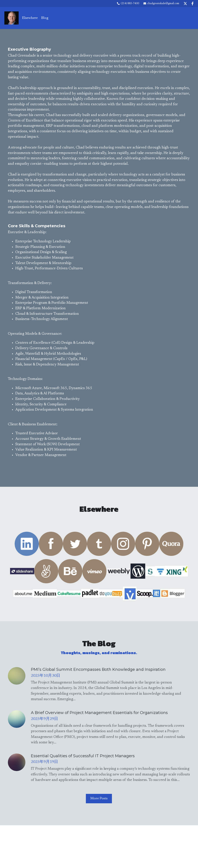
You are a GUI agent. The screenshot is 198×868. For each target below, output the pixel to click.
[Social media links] (185, 4)
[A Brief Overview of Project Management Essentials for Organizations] (17, 717)
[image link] (11, 18)
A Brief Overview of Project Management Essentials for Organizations (99, 711)
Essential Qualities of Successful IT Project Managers (83, 754)
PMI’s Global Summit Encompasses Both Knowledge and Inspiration (98, 668)
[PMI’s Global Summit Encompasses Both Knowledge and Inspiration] (17, 674)
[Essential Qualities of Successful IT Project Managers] (17, 760)
